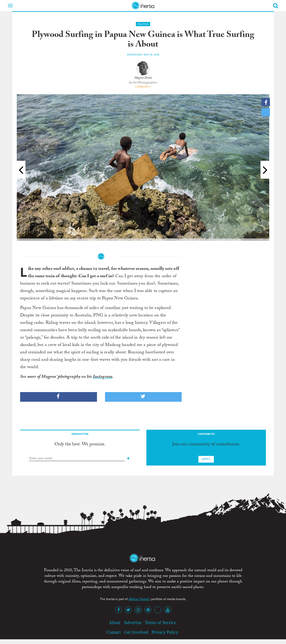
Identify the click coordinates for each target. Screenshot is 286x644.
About (115, 623)
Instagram (103, 377)
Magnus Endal (143, 78)
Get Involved (136, 632)
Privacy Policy (165, 632)
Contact (114, 632)
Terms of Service (160, 623)
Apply (206, 459)
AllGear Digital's (139, 599)
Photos (143, 24)
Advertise (132, 623)
